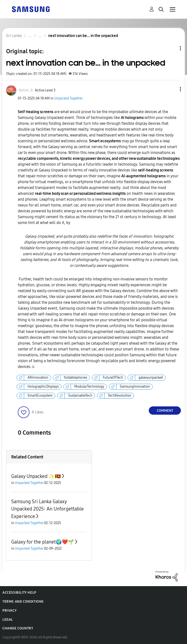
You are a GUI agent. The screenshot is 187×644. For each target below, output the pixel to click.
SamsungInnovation (135, 387)
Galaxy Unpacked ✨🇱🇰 (36, 476)
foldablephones (75, 378)
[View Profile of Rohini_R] (26, 90)
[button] (172, 89)
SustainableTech (80, 396)
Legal (8, 620)
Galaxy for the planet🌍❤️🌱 (43, 542)
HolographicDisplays (43, 387)
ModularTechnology (89, 387)
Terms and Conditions (23, 602)
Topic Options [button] (172, 48)
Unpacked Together (68, 98)
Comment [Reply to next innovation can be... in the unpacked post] (165, 411)
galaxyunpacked (151, 378)
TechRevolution (120, 396)
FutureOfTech (113, 378)
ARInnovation (38, 378)
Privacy (9, 611)
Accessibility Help (19, 593)
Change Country (18, 628)
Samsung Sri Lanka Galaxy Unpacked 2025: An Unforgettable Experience (47, 509)
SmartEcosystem (40, 396)
